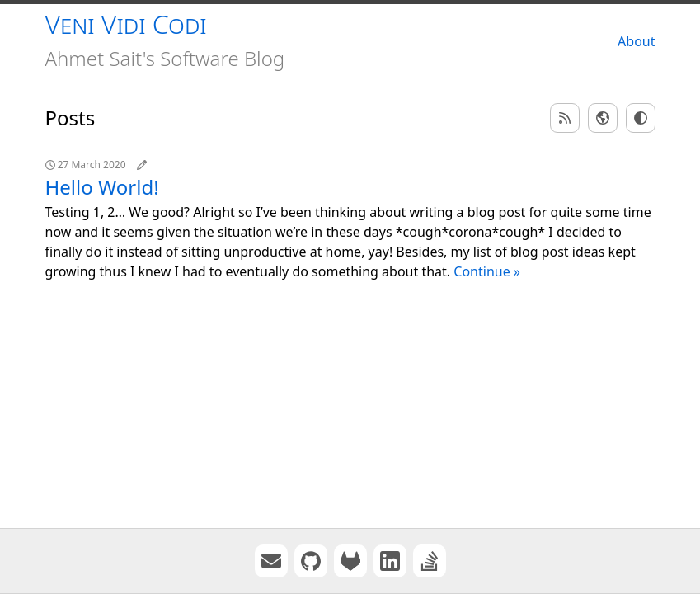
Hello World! (102, 187)
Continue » (487, 271)
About (636, 41)
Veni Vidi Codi (126, 24)
